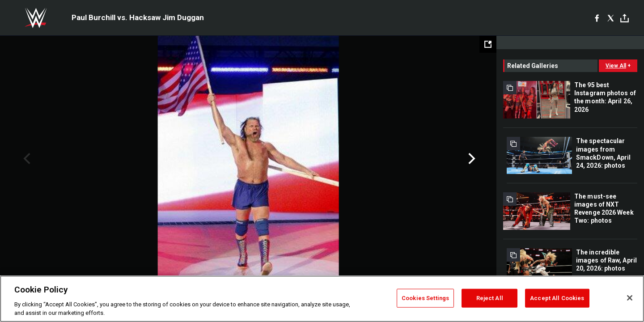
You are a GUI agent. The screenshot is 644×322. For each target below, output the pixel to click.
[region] (322, 299)
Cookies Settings (425, 298)
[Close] (630, 298)
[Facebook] (597, 18)
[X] (611, 18)
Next (471, 159)
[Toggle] (625, 18)
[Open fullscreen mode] (488, 44)
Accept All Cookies (557, 298)
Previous (26, 159)
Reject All (490, 298)
